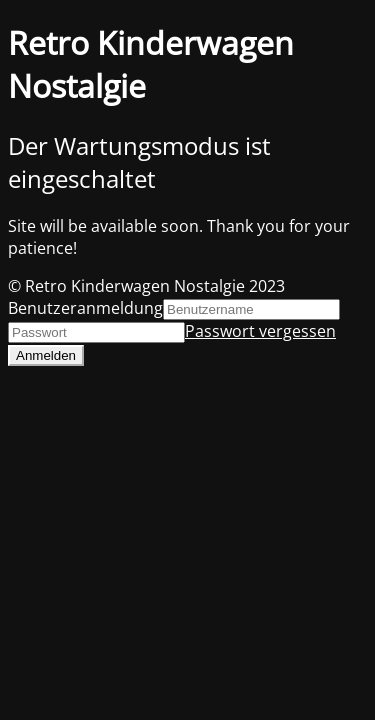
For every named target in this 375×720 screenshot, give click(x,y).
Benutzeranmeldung (85, 308)
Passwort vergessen (260, 331)
